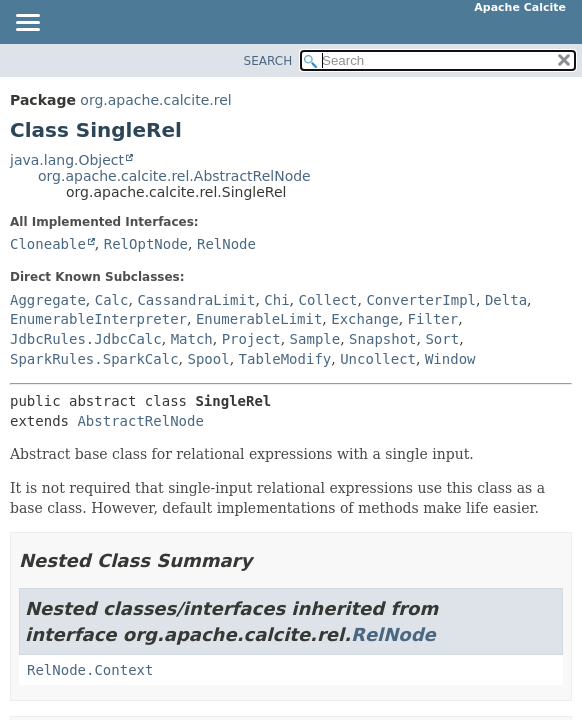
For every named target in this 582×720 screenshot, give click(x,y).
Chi (276, 300)
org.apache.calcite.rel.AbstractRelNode (174, 176)
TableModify (285, 359)
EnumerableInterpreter (98, 319)
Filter (433, 319)
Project (251, 339)
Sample (315, 339)
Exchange (364, 319)
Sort (442, 339)
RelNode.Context (90, 670)
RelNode (226, 244)
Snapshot (382, 339)
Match (192, 339)
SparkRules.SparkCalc (94, 359)
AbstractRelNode (140, 421)
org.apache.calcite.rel (155, 100)
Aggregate (48, 300)
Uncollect (378, 359)
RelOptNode (146, 244)
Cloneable (48, 244)
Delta (506, 300)
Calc (112, 300)
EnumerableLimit (259, 319)
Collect (328, 300)
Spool (208, 359)
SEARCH (268, 61)
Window (450, 359)
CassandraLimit (196, 300)
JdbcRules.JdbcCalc (86, 339)
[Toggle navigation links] (27, 24)
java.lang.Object (67, 160)
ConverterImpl (421, 300)
